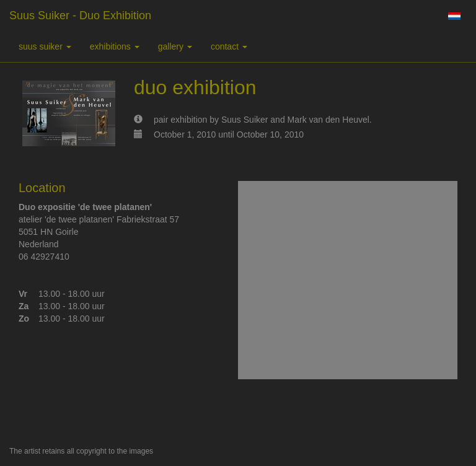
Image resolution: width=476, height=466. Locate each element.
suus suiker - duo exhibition (80, 15)
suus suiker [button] (45, 46)
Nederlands (454, 16)
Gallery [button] (175, 46)
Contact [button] (229, 46)
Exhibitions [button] (115, 46)
